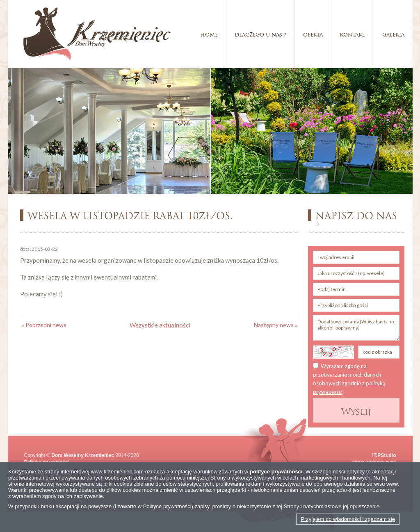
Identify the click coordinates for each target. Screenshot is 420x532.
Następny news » (276, 325)
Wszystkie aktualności (160, 325)
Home (209, 34)
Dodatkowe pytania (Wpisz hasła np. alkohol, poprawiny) (356, 328)
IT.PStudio (384, 455)
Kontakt (353, 34)
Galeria (393, 34)
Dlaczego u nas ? (260, 34)
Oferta (313, 34)
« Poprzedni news (44, 325)
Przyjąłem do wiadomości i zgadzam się (348, 519)
